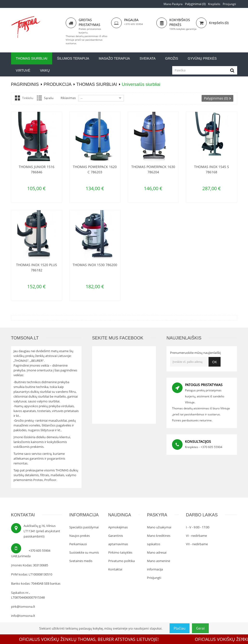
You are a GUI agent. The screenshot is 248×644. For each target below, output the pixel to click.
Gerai (200, 628)
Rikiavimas (68, 98)
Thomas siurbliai (97, 84)
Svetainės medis (81, 561)
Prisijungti (229, 4)
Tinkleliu (28, 98)
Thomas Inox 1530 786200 (95, 265)
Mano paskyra (173, 4)
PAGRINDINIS (25, 84)
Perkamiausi (78, 544)
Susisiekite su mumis (84, 552)
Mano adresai (157, 552)
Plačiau (180, 628)
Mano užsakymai (159, 527)
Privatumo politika (121, 561)
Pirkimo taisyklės (120, 552)
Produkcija (57, 84)
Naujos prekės (79, 536)
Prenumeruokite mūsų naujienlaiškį (195, 353)
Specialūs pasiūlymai (84, 527)
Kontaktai (115, 569)
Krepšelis (214, 4)
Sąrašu (49, 98)
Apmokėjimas (118, 527)
